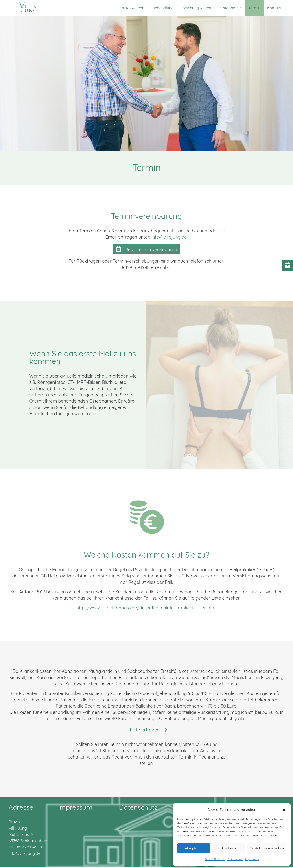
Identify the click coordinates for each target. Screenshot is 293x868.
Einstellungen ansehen (267, 848)
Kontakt (274, 8)
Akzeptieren (194, 848)
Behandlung (163, 8)
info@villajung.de (169, 237)
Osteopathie (231, 8)
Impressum (252, 859)
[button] (284, 810)
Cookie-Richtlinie (215, 859)
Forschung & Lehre (197, 8)
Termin (255, 8)
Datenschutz (235, 859)
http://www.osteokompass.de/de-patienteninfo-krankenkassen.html (146, 608)
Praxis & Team (133, 8)
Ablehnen (228, 848)
